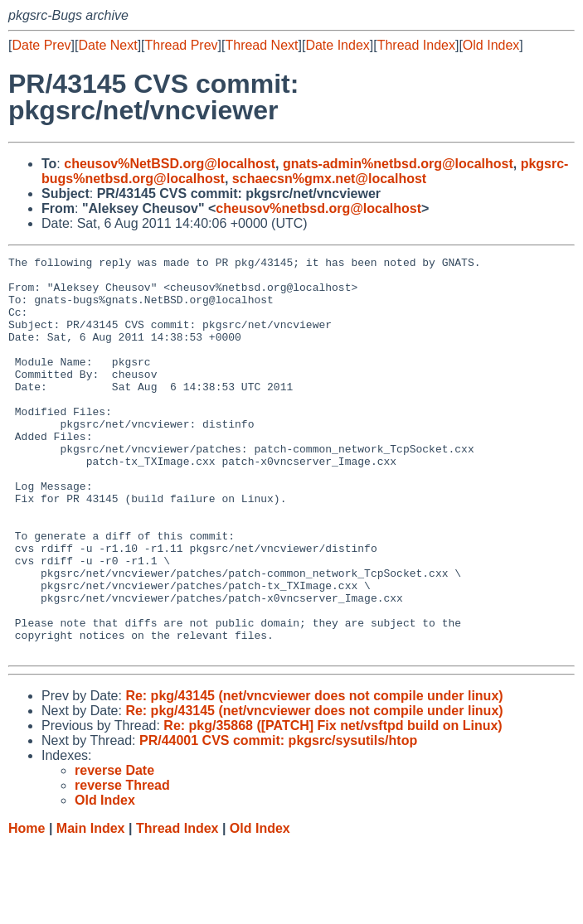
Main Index (91, 908)
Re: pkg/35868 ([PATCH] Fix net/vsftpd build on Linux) (333, 805)
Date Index (337, 45)
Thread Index (416, 45)
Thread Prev (182, 45)
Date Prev (41, 45)
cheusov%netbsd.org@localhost (318, 208)
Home (27, 908)
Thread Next (261, 45)
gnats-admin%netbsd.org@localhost (398, 164)
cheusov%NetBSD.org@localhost (170, 164)
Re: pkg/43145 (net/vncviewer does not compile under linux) (314, 775)
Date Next (107, 45)
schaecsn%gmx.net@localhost (329, 179)
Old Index (491, 45)
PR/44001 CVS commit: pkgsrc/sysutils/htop (278, 820)
